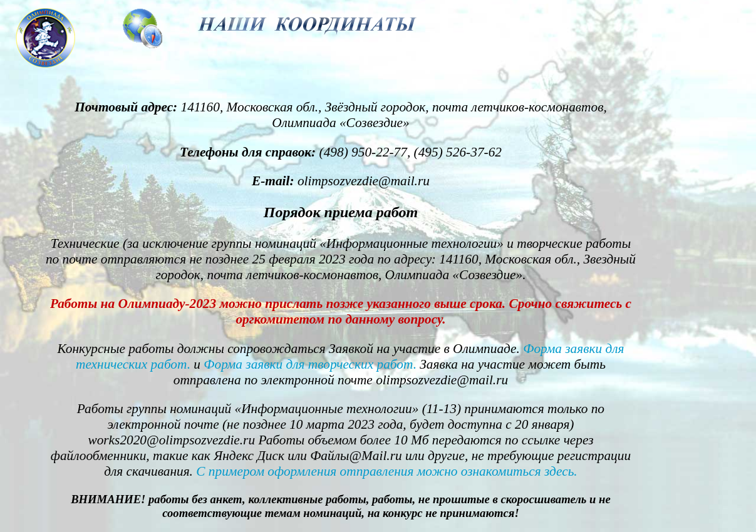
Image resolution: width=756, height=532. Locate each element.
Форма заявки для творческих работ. (310, 364)
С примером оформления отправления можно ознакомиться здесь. (386, 471)
